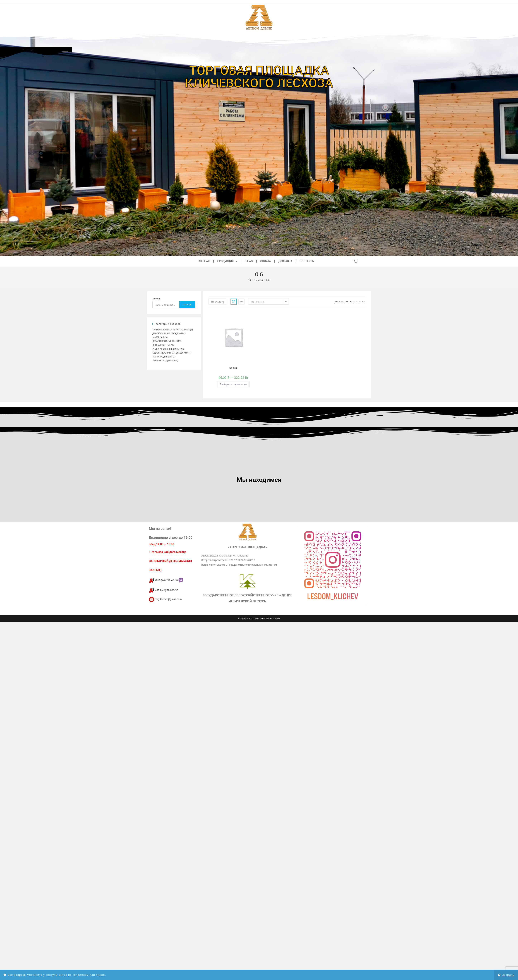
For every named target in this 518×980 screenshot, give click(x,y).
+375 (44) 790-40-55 (166, 580)
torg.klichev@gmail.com (165, 599)
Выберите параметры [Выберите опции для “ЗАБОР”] (233, 384)
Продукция (227, 261)
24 (359, 302)
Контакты (307, 261)
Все (364, 302)
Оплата (266, 261)
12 (354, 302)
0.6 (268, 280)
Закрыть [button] (508, 975)
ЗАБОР (233, 368)
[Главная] (250, 280)
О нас (249, 261)
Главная (204, 261)
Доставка (285, 261)
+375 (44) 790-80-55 (163, 590)
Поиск (156, 299)
